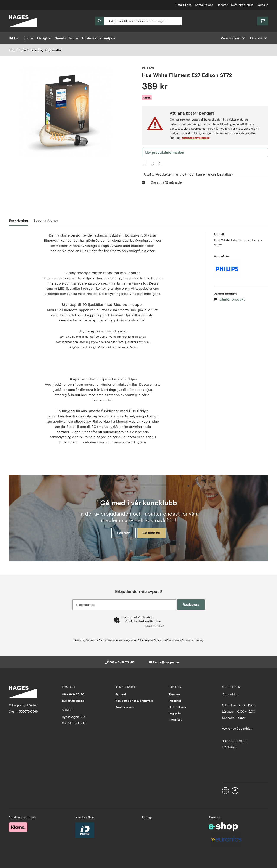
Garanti (121, 694)
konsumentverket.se (196, 138)
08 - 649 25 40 (122, 662)
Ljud (28, 38)
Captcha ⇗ (155, 626)
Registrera (192, 605)
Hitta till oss (183, 5)
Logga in (263, 5)
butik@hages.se (166, 662)
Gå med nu (153, 533)
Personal (175, 701)
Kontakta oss (204, 5)
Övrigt (44, 38)
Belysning (37, 50)
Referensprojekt (242, 5)
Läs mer (122, 533)
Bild (14, 38)
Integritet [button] (175, 719)
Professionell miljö (99, 38)
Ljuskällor (55, 50)
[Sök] (138, 21)
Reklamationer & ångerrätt (134, 701)
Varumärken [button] (233, 38)
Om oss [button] (258, 38)
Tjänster (222, 5)
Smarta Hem (67, 38)
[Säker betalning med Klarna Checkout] (18, 827)
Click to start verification (143, 621)
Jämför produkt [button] (229, 300)
